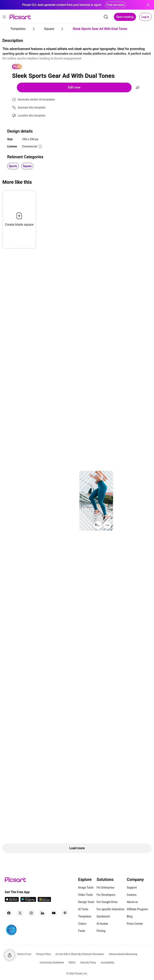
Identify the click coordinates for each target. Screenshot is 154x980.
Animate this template (32, 108)
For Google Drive (107, 902)
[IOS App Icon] (12, 901)
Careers (132, 895)
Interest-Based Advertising (123, 954)
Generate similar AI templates (36, 99)
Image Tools (86, 888)
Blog (130, 916)
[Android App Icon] (28, 901)
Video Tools (86, 895)
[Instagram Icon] (31, 913)
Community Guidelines (52, 963)
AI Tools (83, 909)
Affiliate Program (137, 909)
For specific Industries (111, 909)
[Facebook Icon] (9, 913)
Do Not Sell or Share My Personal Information (80, 954)
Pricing (101, 931)
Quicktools (103, 916)
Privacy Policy (44, 954)
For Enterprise (105, 888)
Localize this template (31, 116)
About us (132, 902)
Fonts (82, 931)
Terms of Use (24, 954)
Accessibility (108, 963)
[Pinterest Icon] (65, 913)
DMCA (72, 963)
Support (132, 888)
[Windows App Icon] (44, 901)
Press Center (135, 924)
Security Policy (88, 963)
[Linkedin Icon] (43, 913)
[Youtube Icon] (54, 913)
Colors (82, 924)
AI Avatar (102, 924)
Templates (85, 916)
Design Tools (86, 902)
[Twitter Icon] (20, 913)
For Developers (106, 895)
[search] (106, 17)
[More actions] (107, 525)
